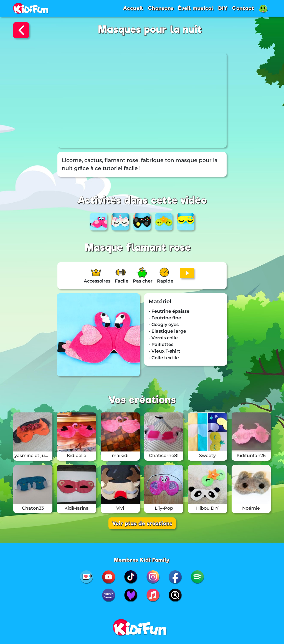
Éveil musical (196, 8)
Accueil (133, 8)
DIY (223, 8)
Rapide (165, 281)
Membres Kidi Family (142, 560)
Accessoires (97, 281)
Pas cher (143, 281)
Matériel (160, 302)
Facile (122, 281)
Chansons (161, 8)
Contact (243, 8)
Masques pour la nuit (150, 29)
